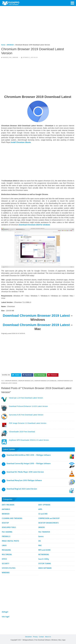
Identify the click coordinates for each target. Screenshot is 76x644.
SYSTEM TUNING (45, 564)
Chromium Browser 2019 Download (45, 381)
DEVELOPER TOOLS (9, 527)
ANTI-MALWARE (8, 505)
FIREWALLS (6, 536)
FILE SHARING (7, 532)
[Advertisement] (38, 26)
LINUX (4, 545)
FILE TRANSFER (44, 532)
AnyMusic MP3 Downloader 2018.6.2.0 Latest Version (29, 440)
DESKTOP (5, 523)
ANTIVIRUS (6, 509)
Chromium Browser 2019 (26, 381)
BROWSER (6, 58)
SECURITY (5, 564)
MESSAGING (6, 550)
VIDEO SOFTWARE (45, 568)
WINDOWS (15, 58)
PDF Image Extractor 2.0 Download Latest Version (28, 423)
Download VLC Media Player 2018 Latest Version (25, 472)
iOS (39, 541)
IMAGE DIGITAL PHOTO (10, 541)
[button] (72, 3)
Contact (41, 637)
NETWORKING (44, 555)
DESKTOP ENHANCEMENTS (48, 523)
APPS (40, 509)
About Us (48, 637)
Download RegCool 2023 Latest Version (22, 489)
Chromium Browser (11, 381)
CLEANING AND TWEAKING (12, 518)
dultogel (5, 612)
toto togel (6, 617)
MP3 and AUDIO (44, 550)
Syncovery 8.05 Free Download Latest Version (26, 415)
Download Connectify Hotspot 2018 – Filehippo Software (29, 464)
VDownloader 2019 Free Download (22, 432)
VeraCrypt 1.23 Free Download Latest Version (26, 398)
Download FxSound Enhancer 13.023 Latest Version (28, 406)
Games (41, 536)
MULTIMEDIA (7, 555)
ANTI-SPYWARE (44, 505)
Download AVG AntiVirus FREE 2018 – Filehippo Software (29, 455)
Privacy (35, 637)
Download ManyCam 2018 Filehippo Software (24, 480)
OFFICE (4, 559)
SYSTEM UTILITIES (9, 568)
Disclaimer (28, 637)
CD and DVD (43, 514)
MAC (10, 58)
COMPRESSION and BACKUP (49, 518)
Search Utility (44, 559)
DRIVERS (42, 527)
